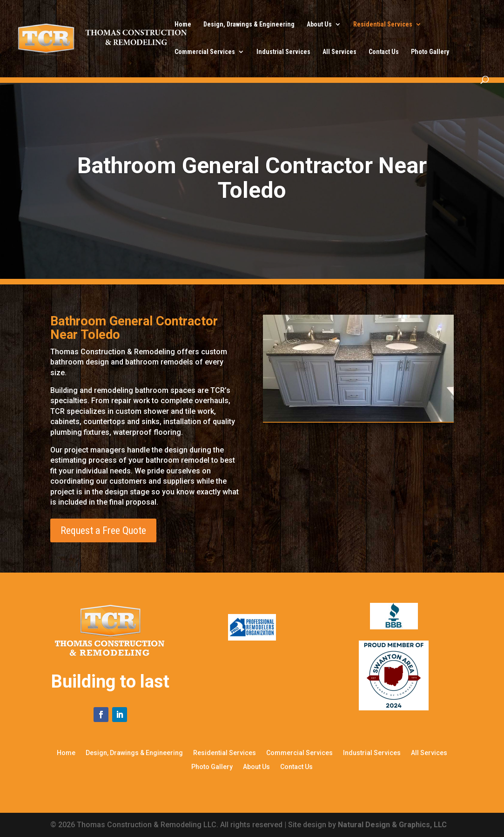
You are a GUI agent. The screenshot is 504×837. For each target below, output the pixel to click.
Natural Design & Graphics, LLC (392, 825)
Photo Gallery (430, 52)
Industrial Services (283, 52)
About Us (319, 24)
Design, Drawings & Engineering (249, 24)
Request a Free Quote (103, 530)
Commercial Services (205, 52)
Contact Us (384, 52)
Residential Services (383, 24)
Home (183, 24)
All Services (339, 52)
